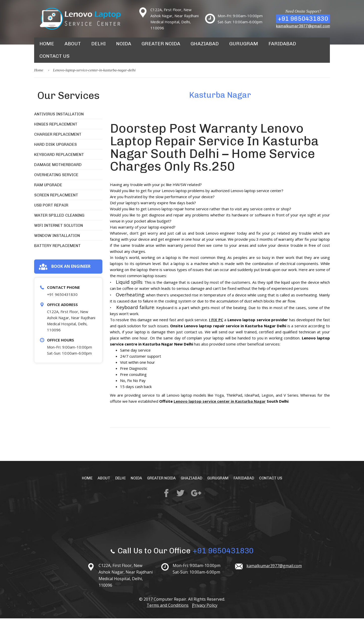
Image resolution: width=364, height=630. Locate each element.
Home (47, 47)
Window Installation (57, 247)
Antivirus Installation (59, 125)
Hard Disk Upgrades (55, 156)
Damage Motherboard (58, 176)
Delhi (98, 47)
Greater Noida (159, 47)
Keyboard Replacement (59, 166)
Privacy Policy (207, 617)
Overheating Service (56, 186)
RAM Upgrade (48, 196)
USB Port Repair (51, 217)
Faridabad (275, 47)
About (72, 47)
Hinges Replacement (56, 136)
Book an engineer (65, 278)
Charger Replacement (58, 146)
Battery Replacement (57, 257)
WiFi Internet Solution (59, 237)
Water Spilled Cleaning (59, 227)
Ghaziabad (201, 47)
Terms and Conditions (166, 617)
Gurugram (238, 47)
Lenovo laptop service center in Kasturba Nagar (220, 413)
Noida (123, 47)
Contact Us (54, 65)
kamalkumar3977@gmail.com (303, 26)
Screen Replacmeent (56, 206)
